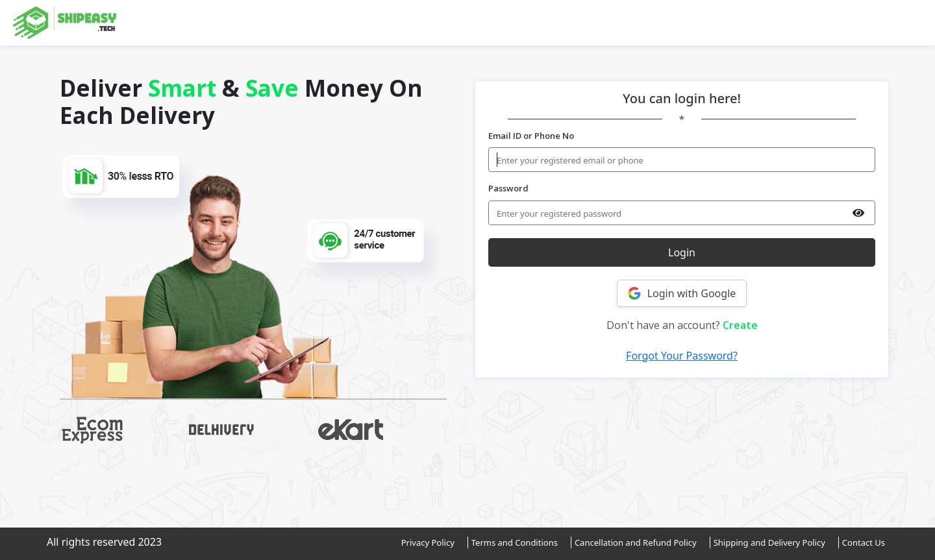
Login (682, 252)
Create (740, 325)
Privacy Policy (428, 542)
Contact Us (864, 542)
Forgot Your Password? (682, 356)
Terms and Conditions (515, 542)
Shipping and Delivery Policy (769, 542)
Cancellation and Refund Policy (636, 542)
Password (508, 188)
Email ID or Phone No (531, 136)
